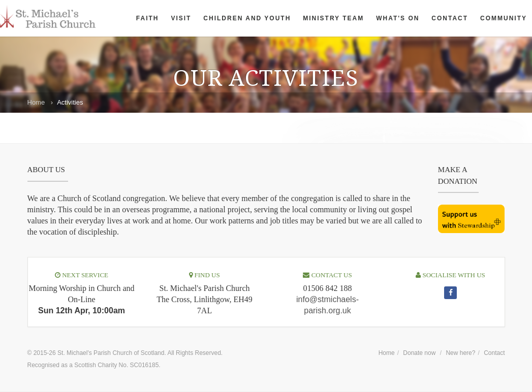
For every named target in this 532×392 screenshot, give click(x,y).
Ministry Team (333, 18)
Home (36, 102)
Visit (181, 18)
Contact (450, 18)
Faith (148, 18)
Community (504, 18)
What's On (398, 18)
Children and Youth (247, 18)
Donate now (419, 353)
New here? (460, 353)
